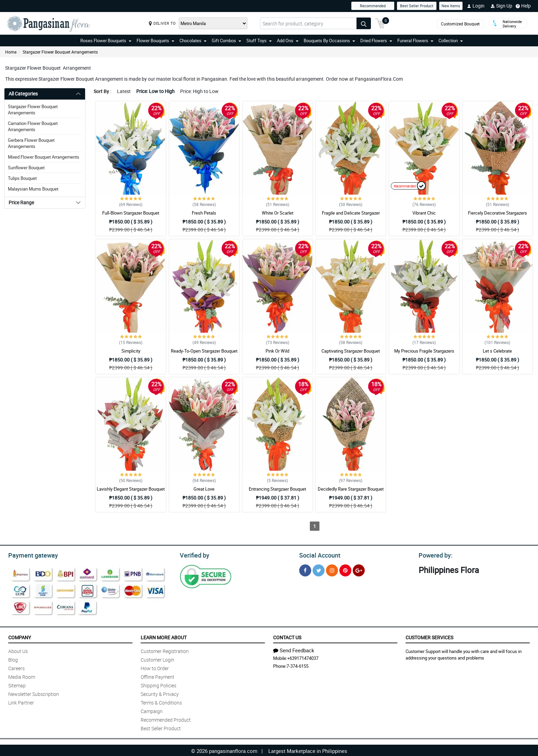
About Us (18, 650)
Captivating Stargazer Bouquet (351, 351)
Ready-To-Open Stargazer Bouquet (204, 351)
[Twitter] (319, 569)
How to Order (155, 667)
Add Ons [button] (288, 41)
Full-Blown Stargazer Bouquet (131, 213)
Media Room (22, 676)
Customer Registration (165, 650)
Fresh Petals (204, 213)
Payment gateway (30, 554)
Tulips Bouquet (22, 178)
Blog (13, 659)
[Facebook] (305, 569)
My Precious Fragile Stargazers (424, 351)
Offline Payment (157, 676)
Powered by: (434, 554)
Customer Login (157, 659)
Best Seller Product (417, 6)
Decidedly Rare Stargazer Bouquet (351, 489)
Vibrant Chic (424, 213)
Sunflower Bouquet (26, 168)
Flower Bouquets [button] (155, 41)
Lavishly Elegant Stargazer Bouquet (131, 489)
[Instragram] (332, 569)
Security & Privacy (160, 693)
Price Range (21, 202)
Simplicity (131, 351)
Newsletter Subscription (34, 693)
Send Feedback (294, 649)
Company (20, 636)
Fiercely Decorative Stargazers (498, 213)
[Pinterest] (345, 569)
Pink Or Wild (277, 351)
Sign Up (501, 6)
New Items (451, 6)
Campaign (152, 710)
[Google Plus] (359, 569)
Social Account (318, 554)
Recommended (373, 6)
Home (11, 52)
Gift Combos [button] (226, 41)
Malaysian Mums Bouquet (33, 189)
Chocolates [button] (193, 41)
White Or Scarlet (278, 213)
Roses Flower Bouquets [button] (106, 41)
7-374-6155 (297, 665)
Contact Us (287, 636)
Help (523, 6)
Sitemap (17, 684)
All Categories (23, 94)
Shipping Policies (159, 684)
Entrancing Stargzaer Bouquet (277, 489)
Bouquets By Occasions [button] (329, 41)
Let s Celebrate (497, 351)
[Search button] (364, 23)
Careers (16, 667)
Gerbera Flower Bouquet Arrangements (31, 143)
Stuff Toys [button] (259, 41)
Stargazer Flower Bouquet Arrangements (60, 52)
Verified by (194, 554)
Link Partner (21, 702)
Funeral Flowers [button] (415, 41)
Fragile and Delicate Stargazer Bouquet (351, 216)
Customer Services (429, 636)
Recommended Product (166, 719)
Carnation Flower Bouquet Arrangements (33, 126)
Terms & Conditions (161, 702)
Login (476, 6)
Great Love (204, 489)
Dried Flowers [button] (376, 41)
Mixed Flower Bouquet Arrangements (44, 157)
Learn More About (164, 636)
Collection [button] (451, 41)
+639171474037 (303, 657)
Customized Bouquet (460, 24)
